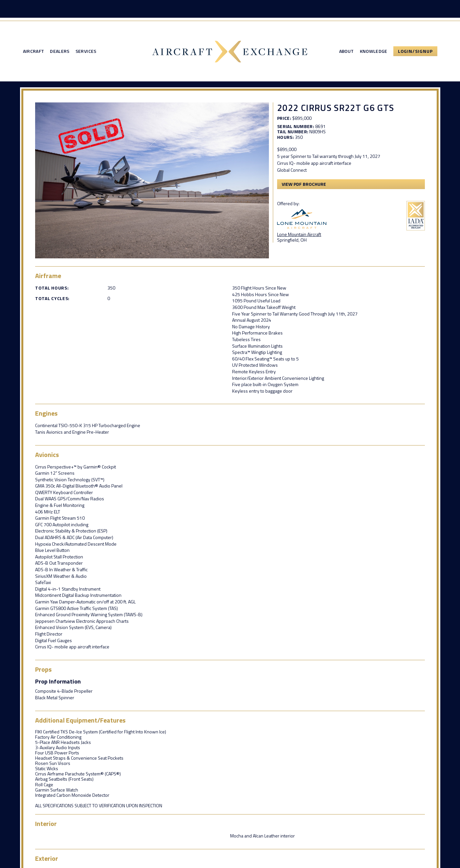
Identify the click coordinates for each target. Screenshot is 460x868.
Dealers (60, 51)
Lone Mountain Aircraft (299, 234)
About (347, 51)
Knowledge (374, 51)
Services (86, 51)
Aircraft (34, 51)
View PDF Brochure (304, 184)
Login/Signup (415, 51)
